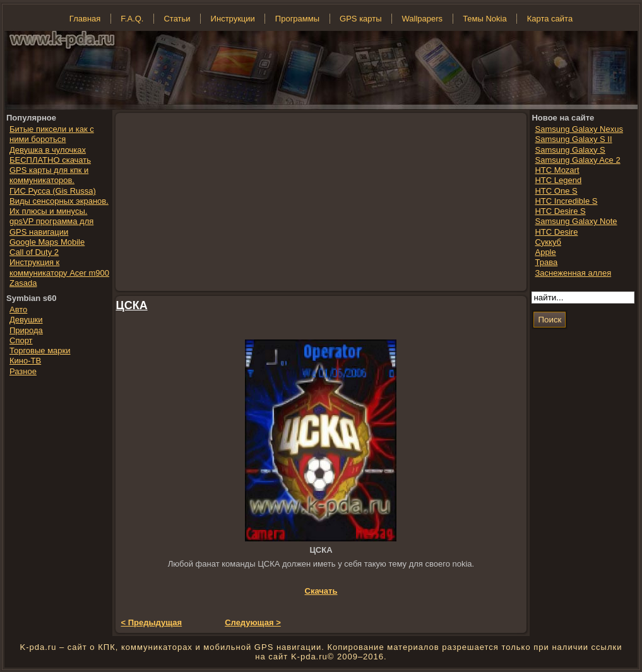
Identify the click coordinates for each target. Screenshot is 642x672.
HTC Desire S (560, 211)
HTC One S (556, 191)
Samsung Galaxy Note (576, 221)
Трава (546, 262)
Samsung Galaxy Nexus (579, 129)
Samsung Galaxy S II (573, 139)
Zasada (23, 283)
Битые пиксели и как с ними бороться (52, 134)
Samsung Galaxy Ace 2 (577, 160)
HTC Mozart (557, 170)
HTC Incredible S (566, 201)
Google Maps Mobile (47, 242)
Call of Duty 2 (34, 252)
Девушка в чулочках (48, 150)
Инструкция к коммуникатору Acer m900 (59, 267)
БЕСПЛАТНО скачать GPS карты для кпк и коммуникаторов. (50, 170)
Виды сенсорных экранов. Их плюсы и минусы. (59, 206)
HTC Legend (558, 180)
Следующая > (253, 622)
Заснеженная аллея (573, 273)
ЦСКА (132, 305)
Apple (545, 252)
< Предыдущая (152, 622)
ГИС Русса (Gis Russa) (53, 191)
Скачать (321, 591)
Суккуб (548, 242)
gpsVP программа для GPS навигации (51, 226)
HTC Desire (556, 232)
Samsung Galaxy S (570, 150)
